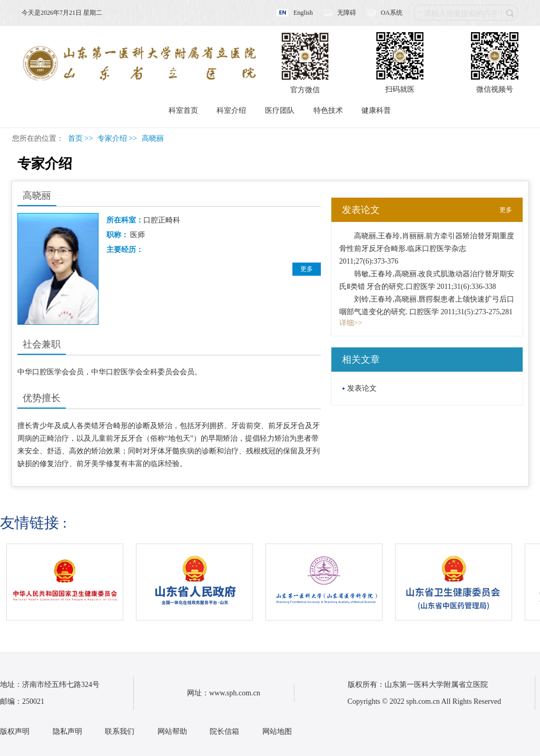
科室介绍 (231, 110)
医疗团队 (280, 110)
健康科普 (376, 110)
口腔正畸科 (162, 220)
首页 (75, 138)
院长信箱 (224, 731)
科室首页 (183, 110)
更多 (307, 269)
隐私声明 (67, 731)
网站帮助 (172, 731)
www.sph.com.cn (235, 693)
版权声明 (15, 731)
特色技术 (328, 110)
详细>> (351, 323)
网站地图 (277, 731)
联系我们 (120, 731)
